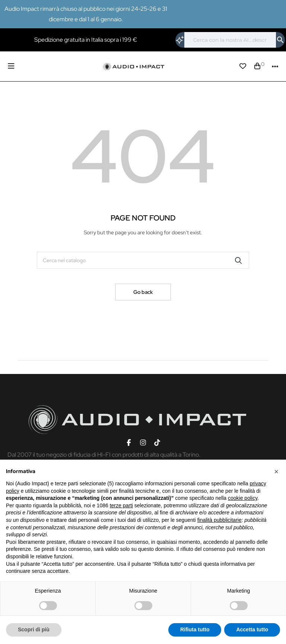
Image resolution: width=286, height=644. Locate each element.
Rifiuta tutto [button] (195, 629)
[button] (276, 472)
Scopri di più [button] (34, 629)
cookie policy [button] (243, 498)
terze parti (121, 505)
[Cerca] (230, 40)
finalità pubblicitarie (220, 520)
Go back (143, 292)
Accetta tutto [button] (252, 629)
